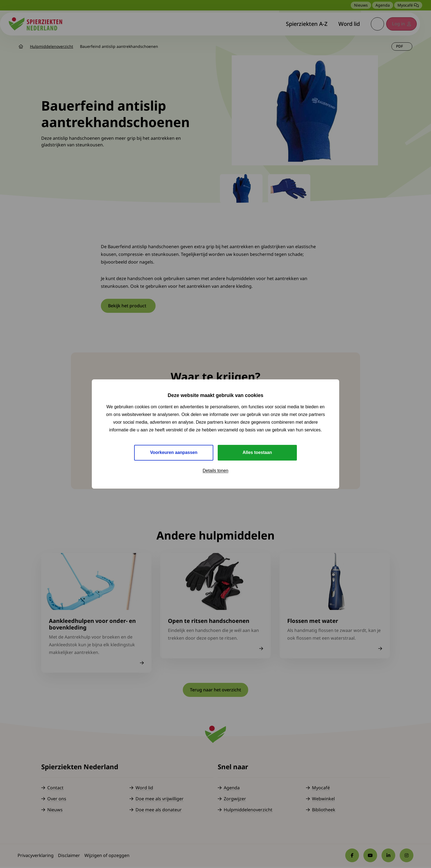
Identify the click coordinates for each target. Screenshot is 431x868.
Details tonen (215, 471)
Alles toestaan (257, 452)
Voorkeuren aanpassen (174, 452)
